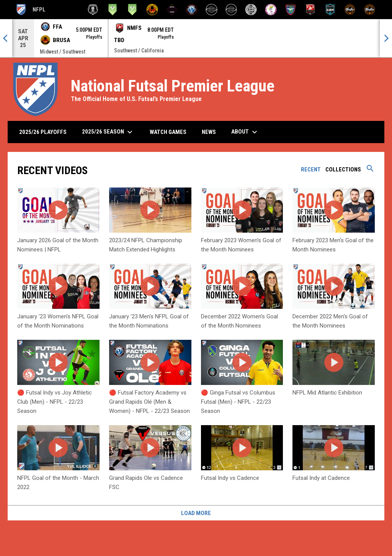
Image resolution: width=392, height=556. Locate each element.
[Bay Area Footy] (113, 10)
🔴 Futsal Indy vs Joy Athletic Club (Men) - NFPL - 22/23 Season (55, 402)
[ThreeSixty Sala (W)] (370, 10)
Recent (311, 170)
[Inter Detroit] (251, 10)
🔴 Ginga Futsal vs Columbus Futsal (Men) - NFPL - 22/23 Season (238, 402)
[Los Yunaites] (271, 10)
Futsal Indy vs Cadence (230, 478)
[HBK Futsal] (212, 10)
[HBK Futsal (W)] (231, 10)
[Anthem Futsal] (93, 10)
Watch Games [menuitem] (171, 132)
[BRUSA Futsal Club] (152, 10)
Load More (196, 513)
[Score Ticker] (196, 38)
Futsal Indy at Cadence (321, 478)
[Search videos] (370, 171)
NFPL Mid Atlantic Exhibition (327, 393)
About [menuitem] (245, 132)
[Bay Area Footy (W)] (132, 10)
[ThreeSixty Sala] (350, 10)
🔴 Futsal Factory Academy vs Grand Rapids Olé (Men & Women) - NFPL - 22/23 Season (149, 402)
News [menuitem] (209, 132)
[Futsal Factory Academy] (192, 10)
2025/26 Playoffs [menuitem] (43, 132)
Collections (343, 170)
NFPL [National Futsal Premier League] (30, 10)
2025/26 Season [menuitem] (108, 132)
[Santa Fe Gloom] (330, 10)
